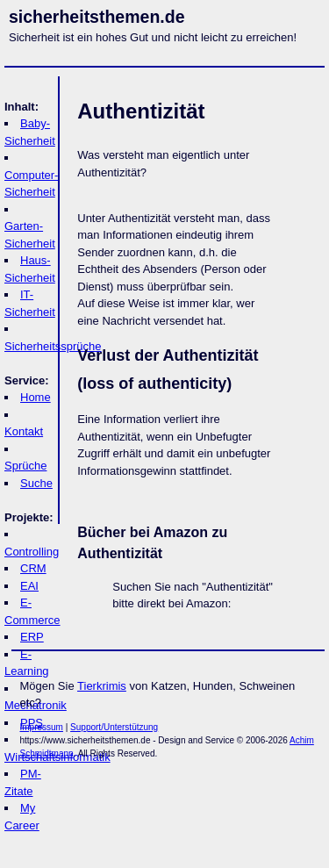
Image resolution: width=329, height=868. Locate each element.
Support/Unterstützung (114, 727)
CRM (33, 568)
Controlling (32, 552)
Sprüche (25, 466)
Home (36, 397)
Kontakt (24, 431)
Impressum (42, 727)
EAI (29, 586)
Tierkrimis (102, 686)
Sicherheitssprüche (53, 346)
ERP (32, 637)
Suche (36, 483)
